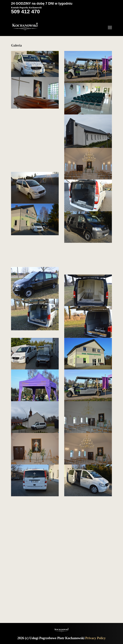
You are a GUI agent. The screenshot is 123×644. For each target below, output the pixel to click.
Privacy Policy (95, 638)
